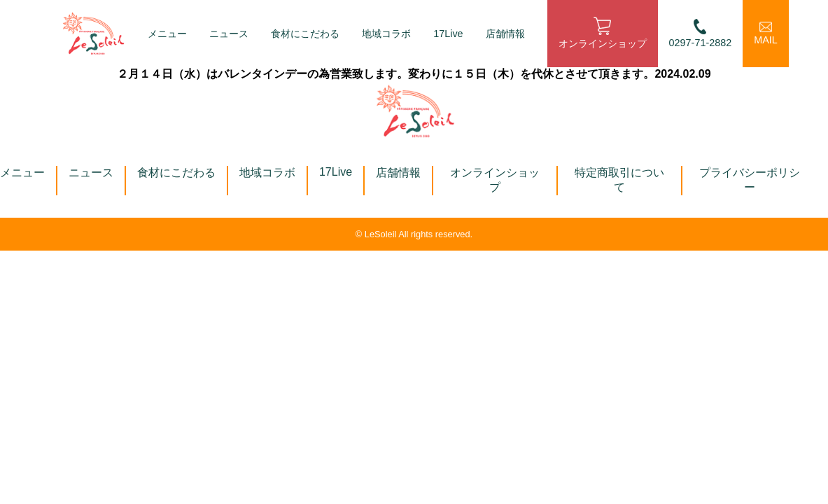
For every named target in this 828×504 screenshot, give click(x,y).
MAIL (766, 34)
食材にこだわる (305, 34)
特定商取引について (619, 180)
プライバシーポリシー (750, 180)
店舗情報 (505, 34)
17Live (448, 34)
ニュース (229, 34)
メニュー (167, 34)
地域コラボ (386, 34)
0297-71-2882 (701, 33)
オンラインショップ (603, 33)
